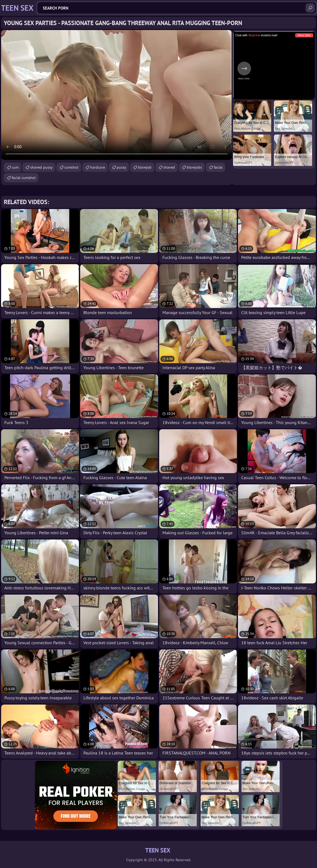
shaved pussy (41, 167)
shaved (169, 167)
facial (218, 167)
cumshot (71, 167)
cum (15, 167)
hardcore (98, 167)
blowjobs (194, 167)
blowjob (145, 167)
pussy (121, 167)
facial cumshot (24, 178)
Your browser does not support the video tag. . (117, 95)
